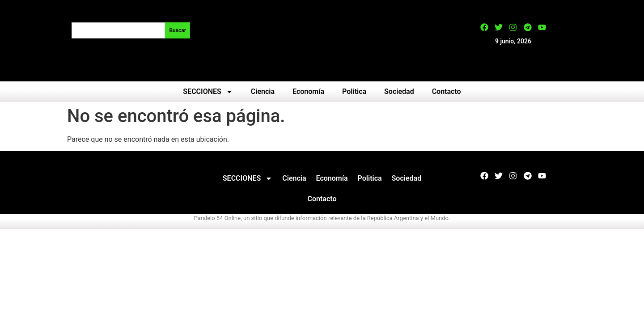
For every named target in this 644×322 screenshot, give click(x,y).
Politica (354, 91)
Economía (308, 91)
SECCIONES (208, 92)
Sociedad (399, 91)
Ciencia (263, 91)
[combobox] (118, 30)
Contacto (447, 91)
